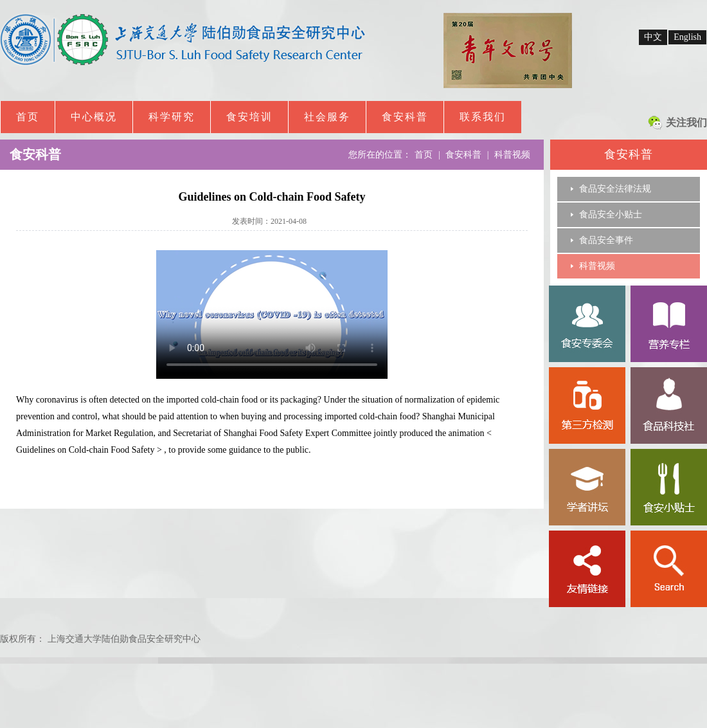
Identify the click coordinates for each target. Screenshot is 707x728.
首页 (28, 117)
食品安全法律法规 (615, 189)
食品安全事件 (606, 240)
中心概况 (94, 117)
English (687, 37)
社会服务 (327, 117)
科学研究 (172, 117)
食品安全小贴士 (611, 214)
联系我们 (483, 117)
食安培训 (249, 117)
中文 (653, 37)
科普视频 (597, 266)
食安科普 (405, 117)
